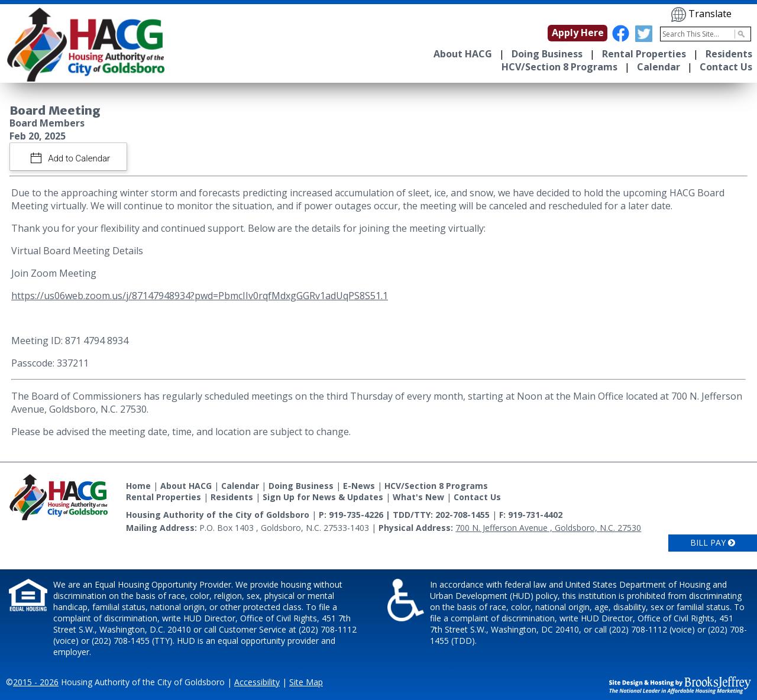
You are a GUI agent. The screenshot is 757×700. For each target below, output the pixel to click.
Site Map (306, 682)
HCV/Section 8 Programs (559, 67)
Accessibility (257, 682)
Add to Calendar (78, 158)
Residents (729, 54)
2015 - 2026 (36, 682)
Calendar (659, 67)
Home (138, 486)
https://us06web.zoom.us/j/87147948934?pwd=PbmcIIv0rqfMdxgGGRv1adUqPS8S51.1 (200, 296)
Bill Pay (713, 542)
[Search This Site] (706, 34)
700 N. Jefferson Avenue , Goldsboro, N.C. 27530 (548, 528)
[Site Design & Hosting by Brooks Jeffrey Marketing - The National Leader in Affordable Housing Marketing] (680, 684)
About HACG (463, 54)
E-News (359, 486)
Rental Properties (644, 54)
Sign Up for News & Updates (323, 497)
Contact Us (726, 67)
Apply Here (578, 33)
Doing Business (547, 54)
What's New (418, 497)
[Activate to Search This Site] (740, 34)
